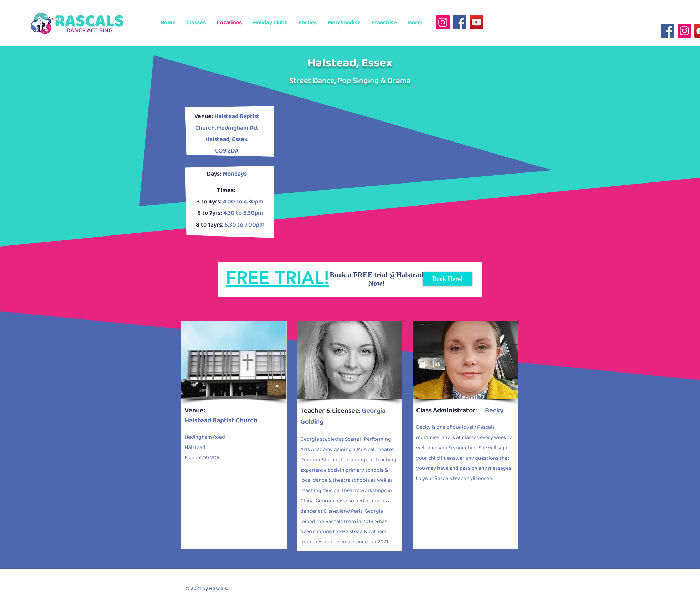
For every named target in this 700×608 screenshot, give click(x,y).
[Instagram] (443, 22)
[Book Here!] (447, 279)
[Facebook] (460, 22)
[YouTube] (477, 22)
